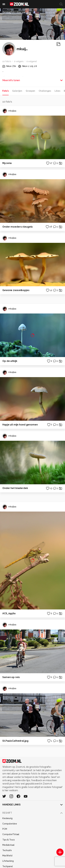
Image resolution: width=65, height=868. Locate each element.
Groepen (30, 91)
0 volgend (32, 61)
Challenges (45, 91)
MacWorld (7, 856)
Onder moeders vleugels (18, 227)
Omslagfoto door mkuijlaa (17, 12)
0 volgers (19, 61)
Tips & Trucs (9, 840)
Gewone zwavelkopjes (16, 290)
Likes (57, 91)
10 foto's (7, 61)
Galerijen (17, 91)
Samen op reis (11, 677)
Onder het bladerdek (15, 488)
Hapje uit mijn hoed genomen (20, 425)
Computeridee (10, 824)
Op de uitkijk (10, 361)
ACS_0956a (9, 613)
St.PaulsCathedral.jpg (15, 741)
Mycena (7, 163)
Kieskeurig (7, 818)
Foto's (6, 91)
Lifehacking (8, 861)
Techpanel (8, 866)
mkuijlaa (9, 111)
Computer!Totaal (11, 834)
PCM (5, 829)
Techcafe (7, 850)
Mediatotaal (8, 845)
